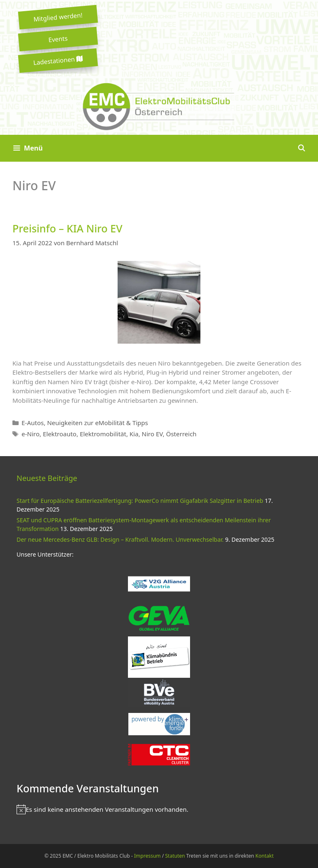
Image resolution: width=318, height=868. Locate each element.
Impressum (147, 856)
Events (58, 39)
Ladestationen (58, 61)
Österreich (181, 434)
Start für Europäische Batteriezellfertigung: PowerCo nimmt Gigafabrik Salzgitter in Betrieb (140, 501)
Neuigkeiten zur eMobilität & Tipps (98, 423)
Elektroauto (59, 434)
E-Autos (33, 423)
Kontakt (265, 856)
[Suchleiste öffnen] (301, 148)
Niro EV (152, 434)
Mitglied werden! (58, 17)
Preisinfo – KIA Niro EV (67, 228)
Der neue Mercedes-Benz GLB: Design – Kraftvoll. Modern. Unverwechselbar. (120, 539)
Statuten (175, 856)
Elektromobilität (103, 434)
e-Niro (31, 434)
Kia (134, 434)
